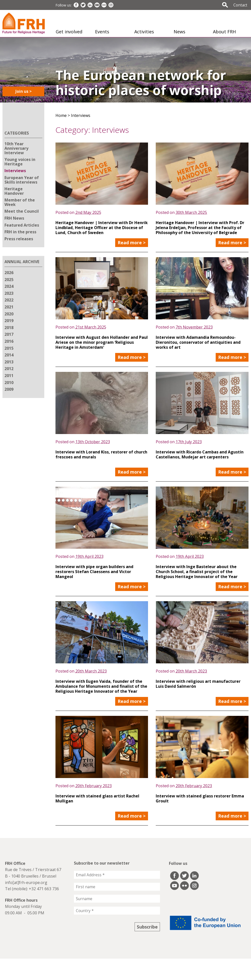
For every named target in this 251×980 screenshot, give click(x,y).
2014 (9, 355)
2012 (9, 369)
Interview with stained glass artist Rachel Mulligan (97, 798)
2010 (9, 383)
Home (61, 115)
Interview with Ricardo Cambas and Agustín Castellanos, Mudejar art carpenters (200, 454)
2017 (9, 334)
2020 (9, 314)
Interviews (15, 171)
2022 (9, 300)
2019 (9, 321)
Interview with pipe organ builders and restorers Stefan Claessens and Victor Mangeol (94, 572)
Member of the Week (20, 202)
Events (102, 32)
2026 (9, 273)
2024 (9, 286)
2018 (9, 328)
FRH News (14, 218)
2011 (9, 376)
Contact (240, 5)
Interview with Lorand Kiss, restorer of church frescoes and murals (101, 454)
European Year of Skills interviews (22, 180)
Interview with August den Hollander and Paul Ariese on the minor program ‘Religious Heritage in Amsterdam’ (102, 342)
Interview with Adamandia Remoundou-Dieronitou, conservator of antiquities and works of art (198, 342)
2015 (9, 348)
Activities (144, 32)
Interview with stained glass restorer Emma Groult (200, 798)
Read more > (132, 243)
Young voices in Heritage (20, 162)
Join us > (24, 91)
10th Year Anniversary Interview (16, 148)
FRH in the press (20, 232)
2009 (9, 389)
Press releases (19, 239)
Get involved (69, 32)
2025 (9, 280)
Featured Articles (22, 225)
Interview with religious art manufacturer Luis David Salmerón (198, 684)
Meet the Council (22, 211)
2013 (9, 362)
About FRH (224, 32)
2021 (9, 307)
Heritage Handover (14, 191)
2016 (9, 341)
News (179, 32)
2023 (9, 293)
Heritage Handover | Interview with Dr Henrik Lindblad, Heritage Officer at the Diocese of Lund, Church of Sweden (102, 228)
